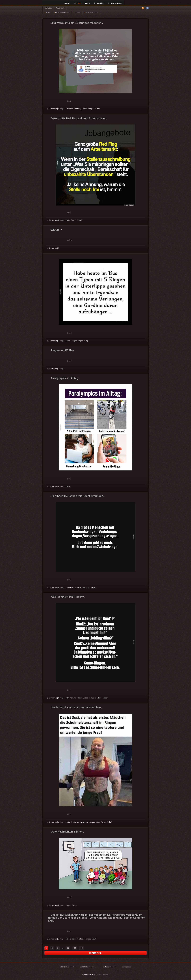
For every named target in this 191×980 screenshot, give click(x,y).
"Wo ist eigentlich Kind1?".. (68, 597)
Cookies (85, 974)
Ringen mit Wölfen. (63, 350)
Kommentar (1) (53, 369)
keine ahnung (83, 698)
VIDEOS (77, 12)
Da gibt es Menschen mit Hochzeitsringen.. (78, 496)
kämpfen (93, 698)
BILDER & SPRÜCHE (62, 12)
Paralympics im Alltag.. (65, 378)
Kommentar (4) (53, 109)
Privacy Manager (103, 974)
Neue (88, 3)
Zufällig (99, 3)
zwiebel (79, 587)
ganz (68, 220)
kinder (75, 905)
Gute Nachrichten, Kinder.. (67, 832)
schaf (110, 822)
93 (82, 948)
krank (98, 109)
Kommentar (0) (53, 248)
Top (77, 3)
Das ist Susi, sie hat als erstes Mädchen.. (76, 707)
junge (104, 822)
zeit (74, 939)
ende (68, 822)
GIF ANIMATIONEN (91, 12)
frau (98, 822)
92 (75, 948)
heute (68, 341)
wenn (74, 220)
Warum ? (56, 230)
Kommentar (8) (53, 220)
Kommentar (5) (53, 341)
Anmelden (48, 8)
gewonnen (84, 822)
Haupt (67, 3)
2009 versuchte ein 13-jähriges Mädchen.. (77, 23)
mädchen (70, 109)
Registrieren (60, 8)
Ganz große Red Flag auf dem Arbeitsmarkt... (79, 118)
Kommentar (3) (53, 698)
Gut (50, 101)
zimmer (74, 698)
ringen (91, 109)
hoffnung (78, 109)
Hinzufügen (115, 3)
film (68, 698)
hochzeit (86, 587)
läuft (94, 939)
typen (81, 341)
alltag (68, 486)
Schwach (60, 101)
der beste (81, 939)
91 (68, 948)
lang (87, 341)
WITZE (47, 12)
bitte (100, 698)
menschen (70, 587)
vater (85, 109)
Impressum (93, 974)
